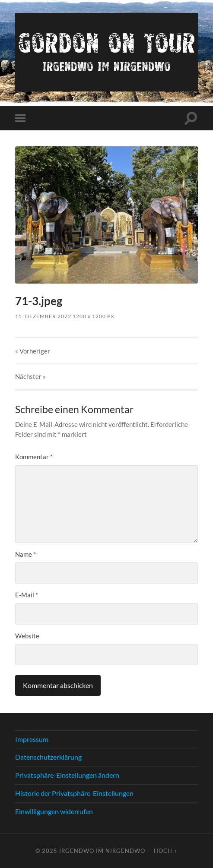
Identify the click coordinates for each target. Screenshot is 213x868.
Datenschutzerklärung (48, 757)
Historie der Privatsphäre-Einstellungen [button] (74, 793)
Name (25, 554)
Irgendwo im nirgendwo (102, 851)
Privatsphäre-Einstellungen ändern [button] (67, 775)
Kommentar (34, 457)
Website (27, 636)
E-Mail (27, 595)
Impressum (32, 739)
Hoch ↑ (165, 851)
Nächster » (30, 376)
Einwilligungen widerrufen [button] (54, 811)
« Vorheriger (33, 351)
